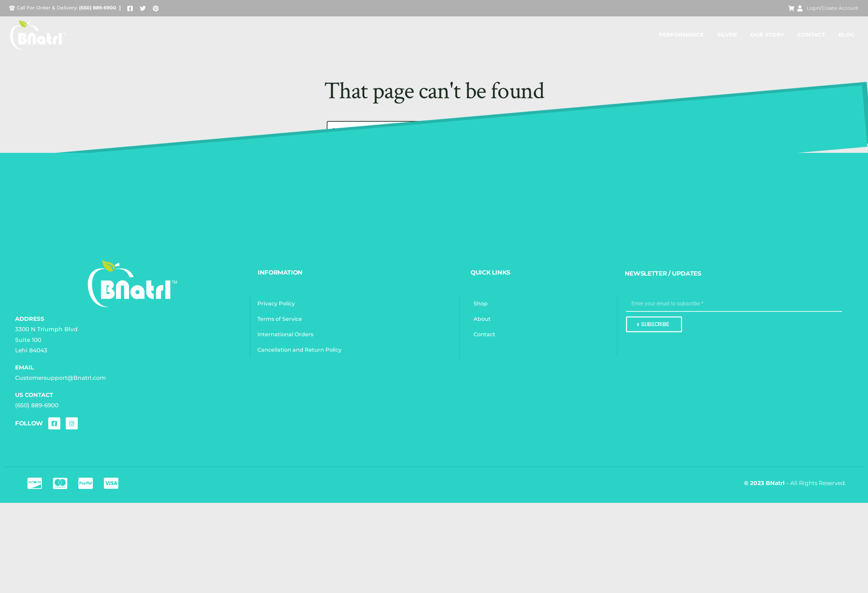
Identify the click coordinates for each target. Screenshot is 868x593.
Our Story (767, 35)
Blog (847, 35)
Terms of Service (280, 319)
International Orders (285, 334)
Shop (481, 304)
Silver (727, 35)
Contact (811, 35)
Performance (681, 35)
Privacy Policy (276, 304)
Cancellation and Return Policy (299, 350)
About (482, 319)
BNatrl (775, 483)
